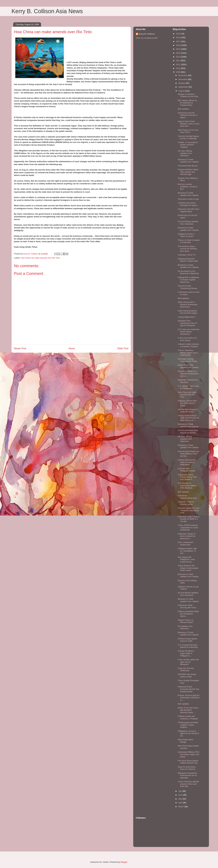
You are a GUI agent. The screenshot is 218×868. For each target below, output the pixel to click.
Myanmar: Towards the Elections (188, 381)
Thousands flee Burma (188, 166)
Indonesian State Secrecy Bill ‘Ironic (187, 606)
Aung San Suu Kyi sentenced (186, 669)
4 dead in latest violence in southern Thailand (188, 345)
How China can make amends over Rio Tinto (40, 258)
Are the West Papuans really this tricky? (188, 411)
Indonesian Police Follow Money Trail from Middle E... (187, 477)
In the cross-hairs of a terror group (187, 339)
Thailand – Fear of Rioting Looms (186, 503)
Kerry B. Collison (147, 34)
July (180, 791)
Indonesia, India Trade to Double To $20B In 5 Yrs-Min (189, 519)
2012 (178, 61)
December (183, 75)
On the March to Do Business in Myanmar (188, 272)
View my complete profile (147, 38)
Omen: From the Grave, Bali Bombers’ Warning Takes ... (188, 710)
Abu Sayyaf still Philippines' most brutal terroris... (186, 559)
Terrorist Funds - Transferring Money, (188, 287)
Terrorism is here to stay (188, 199)
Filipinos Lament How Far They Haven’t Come (187, 403)
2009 (178, 72)
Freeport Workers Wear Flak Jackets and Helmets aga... (188, 172)
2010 (178, 68)
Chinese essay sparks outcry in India (187, 640)
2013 (178, 57)
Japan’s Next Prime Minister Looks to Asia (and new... (188, 124)
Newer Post (20, 348)
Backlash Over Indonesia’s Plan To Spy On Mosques (187, 323)
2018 (178, 38)
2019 (178, 34)
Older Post (123, 348)
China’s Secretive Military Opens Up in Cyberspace (188, 353)
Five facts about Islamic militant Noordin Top (188, 762)
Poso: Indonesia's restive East (185, 543)
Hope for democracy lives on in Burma (187, 768)
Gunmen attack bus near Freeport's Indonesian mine (188, 510)
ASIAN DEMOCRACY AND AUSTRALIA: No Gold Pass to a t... (188, 418)
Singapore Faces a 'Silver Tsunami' (186, 235)
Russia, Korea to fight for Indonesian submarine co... (189, 698)
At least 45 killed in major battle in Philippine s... (186, 653)
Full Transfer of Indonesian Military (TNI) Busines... (187, 486)
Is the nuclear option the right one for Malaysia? (188, 662)
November (183, 79)
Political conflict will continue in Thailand (188, 717)
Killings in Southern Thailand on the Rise (188, 95)
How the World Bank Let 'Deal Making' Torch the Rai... (188, 454)
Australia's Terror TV (187, 255)
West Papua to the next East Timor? (188, 131)
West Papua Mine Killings (185, 741)
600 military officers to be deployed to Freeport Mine (187, 103)
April (181, 803)
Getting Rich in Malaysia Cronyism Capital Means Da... (188, 280)
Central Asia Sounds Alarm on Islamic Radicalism (187, 462)
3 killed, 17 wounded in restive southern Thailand (188, 145)
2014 (178, 53)
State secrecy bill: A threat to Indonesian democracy (188, 304)
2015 (178, 49)
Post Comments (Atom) (77, 358)
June (181, 795)
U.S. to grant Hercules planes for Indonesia (188, 646)
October (182, 83)
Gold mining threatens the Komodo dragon (187, 312)
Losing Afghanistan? (187, 317)
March (181, 807)
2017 (178, 41)
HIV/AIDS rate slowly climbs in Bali (187, 675)
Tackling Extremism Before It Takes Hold (188, 260)
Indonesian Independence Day (187, 497)
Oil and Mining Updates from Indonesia (188, 223)
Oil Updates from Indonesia (185, 627)
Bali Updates (183, 109)
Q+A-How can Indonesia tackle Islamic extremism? (188, 332)
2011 (178, 64)
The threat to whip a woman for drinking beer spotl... (187, 249)
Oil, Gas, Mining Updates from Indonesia (185, 153)
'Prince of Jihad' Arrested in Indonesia (189, 241)
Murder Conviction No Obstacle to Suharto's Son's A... (188, 374)
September (183, 87)
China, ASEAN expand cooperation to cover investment (188, 527)
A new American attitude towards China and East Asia (188, 784)
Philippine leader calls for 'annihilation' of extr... (187, 551)
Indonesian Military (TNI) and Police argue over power (188, 754)
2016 (178, 45)
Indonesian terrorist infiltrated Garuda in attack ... (187, 115)
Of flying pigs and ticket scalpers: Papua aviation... (188, 725)
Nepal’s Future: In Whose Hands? (186, 621)
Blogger (124, 862)
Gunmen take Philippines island (186, 470)
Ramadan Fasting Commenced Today (187, 360)
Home (72, 348)
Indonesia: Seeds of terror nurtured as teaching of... (186, 536)
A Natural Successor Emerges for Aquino (187, 204)
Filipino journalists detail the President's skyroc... (188, 614)
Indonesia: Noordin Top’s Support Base (189, 210)
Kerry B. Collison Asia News (47, 11)
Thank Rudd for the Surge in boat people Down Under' (188, 568)
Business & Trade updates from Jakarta (188, 161)
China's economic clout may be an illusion (188, 431)
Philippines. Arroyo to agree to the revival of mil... (188, 733)
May (180, 799)
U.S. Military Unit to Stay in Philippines (188, 387)
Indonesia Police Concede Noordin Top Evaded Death (188, 689)
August (182, 91)
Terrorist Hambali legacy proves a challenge (188, 137)
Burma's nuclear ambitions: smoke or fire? (188, 187)
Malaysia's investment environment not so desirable (187, 775)
